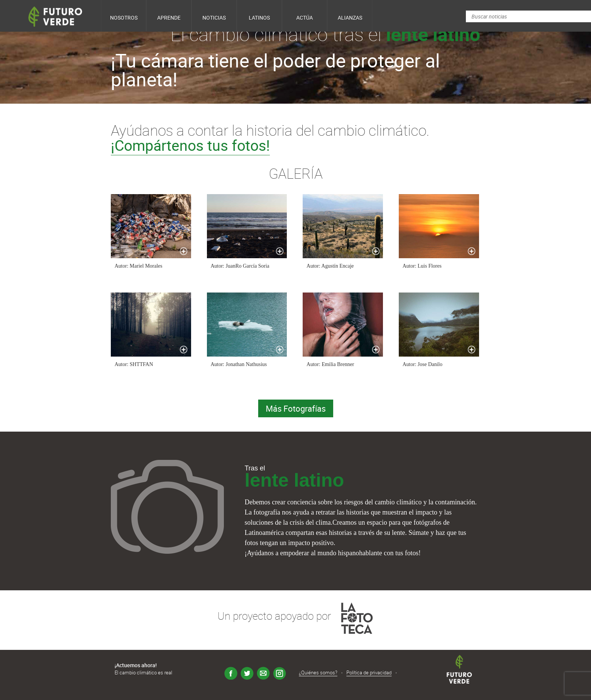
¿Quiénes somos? (318, 672)
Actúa (305, 18)
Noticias (214, 18)
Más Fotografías (296, 408)
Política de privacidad (369, 672)
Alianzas (350, 18)
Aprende (169, 18)
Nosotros (124, 18)
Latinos (259, 18)
